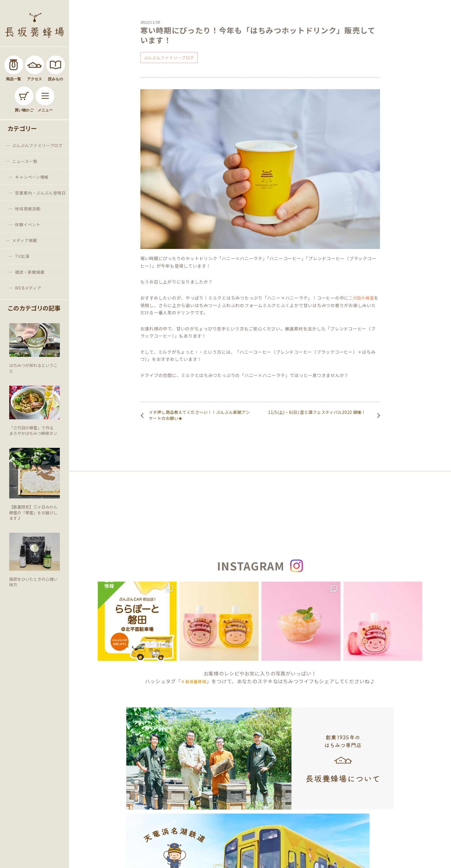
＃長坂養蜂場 (194, 682)
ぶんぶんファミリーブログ (37, 145)
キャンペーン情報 (32, 177)
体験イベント (28, 224)
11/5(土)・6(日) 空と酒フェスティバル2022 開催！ (317, 412)
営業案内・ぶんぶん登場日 (40, 193)
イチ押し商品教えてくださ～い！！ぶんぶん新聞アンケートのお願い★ (199, 415)
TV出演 (22, 256)
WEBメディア (28, 288)
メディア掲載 (25, 240)
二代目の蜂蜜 (361, 298)
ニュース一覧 (25, 161)
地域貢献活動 (28, 209)
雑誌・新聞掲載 (30, 272)
